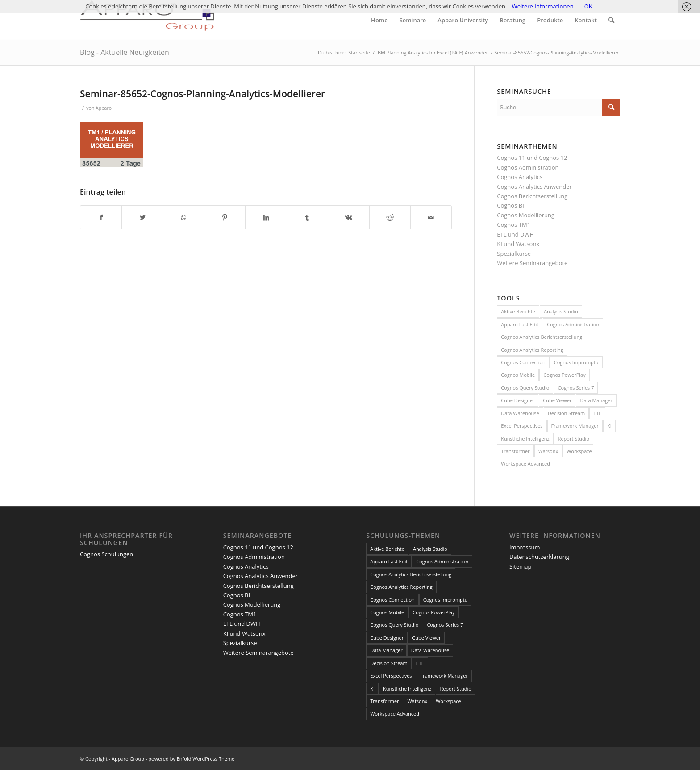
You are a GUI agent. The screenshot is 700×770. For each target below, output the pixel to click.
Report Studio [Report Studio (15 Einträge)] (574, 439)
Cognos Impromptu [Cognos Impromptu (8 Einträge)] (576, 362)
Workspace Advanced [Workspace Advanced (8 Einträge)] (525, 464)
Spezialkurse (514, 254)
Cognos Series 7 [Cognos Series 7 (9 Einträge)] (576, 388)
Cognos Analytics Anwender (534, 187)
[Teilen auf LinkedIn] (266, 217)
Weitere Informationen (543, 6)
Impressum (525, 547)
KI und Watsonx (518, 244)
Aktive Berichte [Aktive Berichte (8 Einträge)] (518, 311)
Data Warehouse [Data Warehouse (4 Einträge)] (520, 413)
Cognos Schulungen (106, 554)
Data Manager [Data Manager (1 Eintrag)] (596, 400)
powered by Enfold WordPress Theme (191, 759)
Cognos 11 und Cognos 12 (532, 158)
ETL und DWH (515, 234)
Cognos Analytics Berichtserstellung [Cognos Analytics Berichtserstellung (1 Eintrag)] (542, 337)
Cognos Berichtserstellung (532, 196)
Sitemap (521, 566)
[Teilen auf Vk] (348, 217)
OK (588, 6)
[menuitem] (379, 20)
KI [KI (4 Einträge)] (609, 426)
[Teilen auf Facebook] (101, 217)
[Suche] (611, 20)
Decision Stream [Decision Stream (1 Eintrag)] (566, 413)
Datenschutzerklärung (539, 557)
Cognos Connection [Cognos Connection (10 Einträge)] (523, 362)
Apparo (104, 108)
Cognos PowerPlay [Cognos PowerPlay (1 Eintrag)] (564, 375)
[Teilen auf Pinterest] (225, 217)
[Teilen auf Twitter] (142, 217)
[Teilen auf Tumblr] (307, 217)
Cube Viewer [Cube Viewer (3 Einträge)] (557, 400)
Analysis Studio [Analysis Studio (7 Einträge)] (561, 311)
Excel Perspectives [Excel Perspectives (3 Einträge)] (522, 426)
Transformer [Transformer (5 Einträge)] (515, 451)
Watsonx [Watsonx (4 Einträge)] (548, 451)
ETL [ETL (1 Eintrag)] (597, 413)
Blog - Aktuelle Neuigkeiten (125, 52)
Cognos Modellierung (526, 215)
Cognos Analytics (520, 177)
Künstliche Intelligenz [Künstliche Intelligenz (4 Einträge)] (525, 439)
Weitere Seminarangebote (532, 263)
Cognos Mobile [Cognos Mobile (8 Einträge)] (518, 375)
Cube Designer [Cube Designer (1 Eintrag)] (518, 400)
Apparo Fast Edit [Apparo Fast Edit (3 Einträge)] (520, 324)
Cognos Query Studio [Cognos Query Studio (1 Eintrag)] (525, 388)
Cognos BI (510, 205)
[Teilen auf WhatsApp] (184, 217)
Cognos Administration (528, 167)
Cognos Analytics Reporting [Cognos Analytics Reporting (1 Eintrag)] (532, 350)
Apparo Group (128, 759)
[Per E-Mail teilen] (431, 217)
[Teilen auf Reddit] (390, 217)
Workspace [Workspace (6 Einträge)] (579, 451)
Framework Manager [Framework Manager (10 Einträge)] (575, 426)
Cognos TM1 (514, 225)
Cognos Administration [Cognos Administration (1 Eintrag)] (573, 324)
